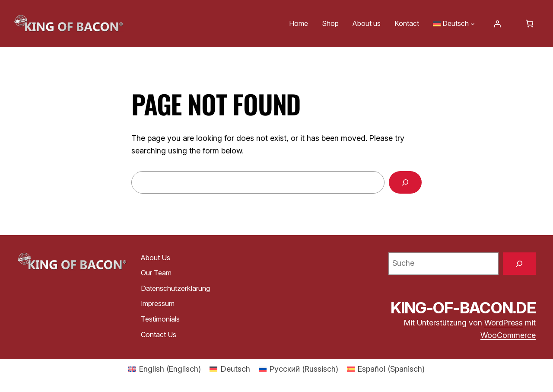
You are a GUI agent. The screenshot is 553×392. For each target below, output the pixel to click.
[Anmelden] (497, 24)
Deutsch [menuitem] (235, 369)
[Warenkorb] (529, 24)
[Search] (405, 182)
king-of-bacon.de (463, 308)
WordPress (504, 323)
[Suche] (519, 264)
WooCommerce (508, 335)
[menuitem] (165, 369)
